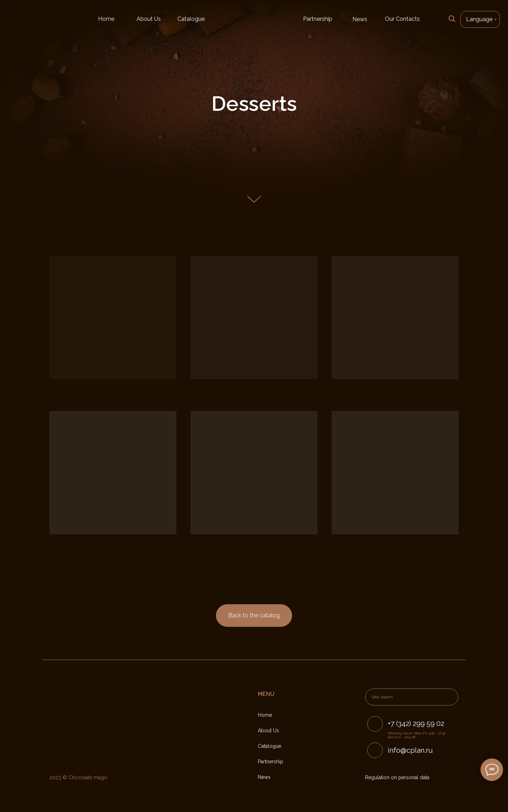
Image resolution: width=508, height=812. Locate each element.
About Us (149, 19)
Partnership (318, 19)
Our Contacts (402, 19)
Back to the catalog (254, 615)
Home (106, 19)
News (360, 19)
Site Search (382, 697)
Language (479, 19)
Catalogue (191, 19)
